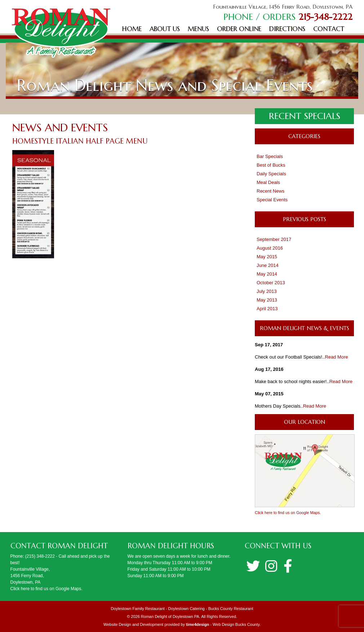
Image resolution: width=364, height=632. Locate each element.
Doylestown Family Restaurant (138, 609)
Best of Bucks (271, 165)
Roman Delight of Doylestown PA (170, 616)
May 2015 (267, 257)
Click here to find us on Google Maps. (288, 513)
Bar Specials (270, 156)
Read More (336, 357)
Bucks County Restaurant (231, 609)
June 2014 (268, 265)
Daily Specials (271, 174)
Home (132, 29)
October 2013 (271, 283)
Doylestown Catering (186, 609)
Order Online (239, 29)
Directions (287, 29)
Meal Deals (268, 182)
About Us (165, 29)
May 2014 (267, 274)
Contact (329, 29)
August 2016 (270, 248)
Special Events (272, 200)
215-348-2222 (325, 17)
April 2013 (267, 309)
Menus (198, 29)
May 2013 (267, 300)
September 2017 (274, 239)
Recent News (270, 191)
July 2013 (267, 291)
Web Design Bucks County (236, 624)
